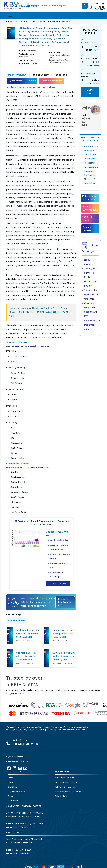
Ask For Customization (90, 208)
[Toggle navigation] (10, 15)
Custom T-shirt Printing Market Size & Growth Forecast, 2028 (64, 656)
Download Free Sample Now (65, 602)
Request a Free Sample (89, 198)
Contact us (13, 801)
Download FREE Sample (22, 81)
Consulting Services (64, 778)
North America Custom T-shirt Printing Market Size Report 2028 (27, 634)
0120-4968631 (39, 824)
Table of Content (40, 75)
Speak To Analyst (87, 218)
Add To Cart (90, 92)
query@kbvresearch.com (25, 827)
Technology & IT (22, 21)
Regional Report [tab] (16, 621)
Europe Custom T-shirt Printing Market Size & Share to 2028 (64, 634)
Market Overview (17, 75)
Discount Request (87, 229)
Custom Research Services (68, 792)
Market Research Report (66, 782)
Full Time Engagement (66, 787)
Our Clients (13, 787)
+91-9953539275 (14, 762)
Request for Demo (58, 583)
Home (9, 21)
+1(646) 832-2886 (100, 8)
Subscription (61, 796)
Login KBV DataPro (16, 792)
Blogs (10, 796)
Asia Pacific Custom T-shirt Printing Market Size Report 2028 (27, 656)
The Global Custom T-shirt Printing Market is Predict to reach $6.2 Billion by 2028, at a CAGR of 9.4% (40, 312)
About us (12, 782)
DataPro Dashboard (51, 81)
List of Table (61, 75)
